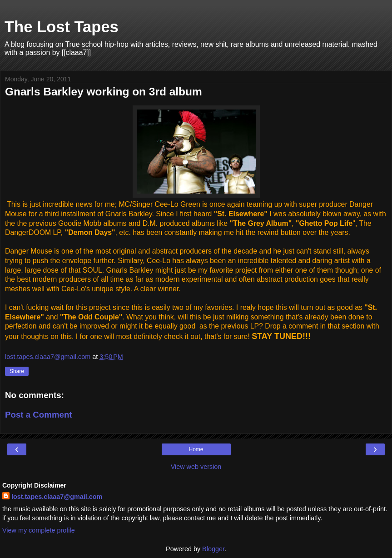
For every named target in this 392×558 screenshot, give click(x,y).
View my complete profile (39, 530)
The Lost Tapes (62, 27)
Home (196, 449)
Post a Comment (39, 415)
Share (17, 371)
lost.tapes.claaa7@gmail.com (57, 497)
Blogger (213, 549)
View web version (196, 467)
